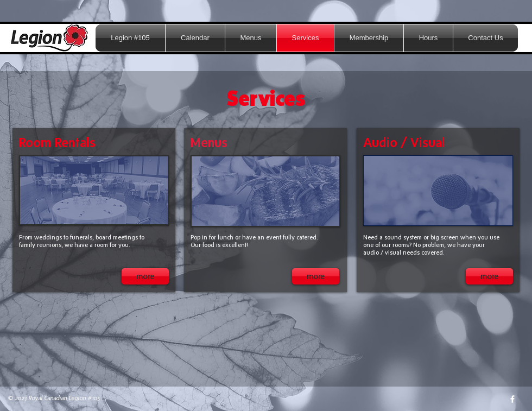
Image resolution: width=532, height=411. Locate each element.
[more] (145, 276)
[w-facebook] (512, 399)
